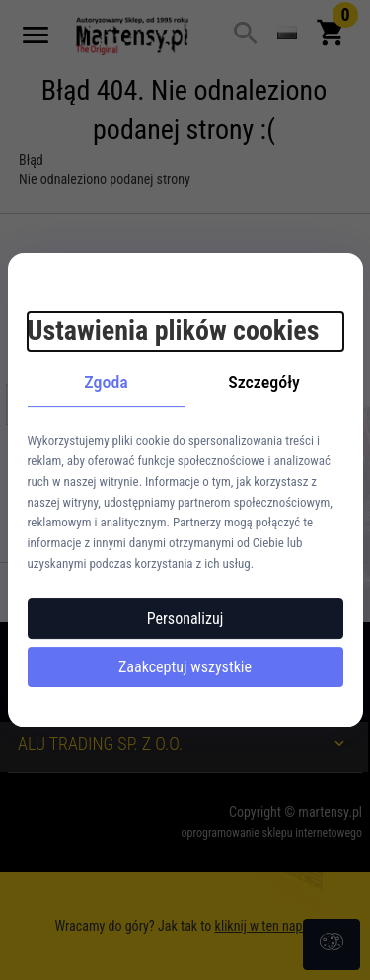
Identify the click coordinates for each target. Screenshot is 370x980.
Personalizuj (185, 619)
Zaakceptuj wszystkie (185, 667)
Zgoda (106, 382)
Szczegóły (264, 382)
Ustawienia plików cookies (174, 331)
